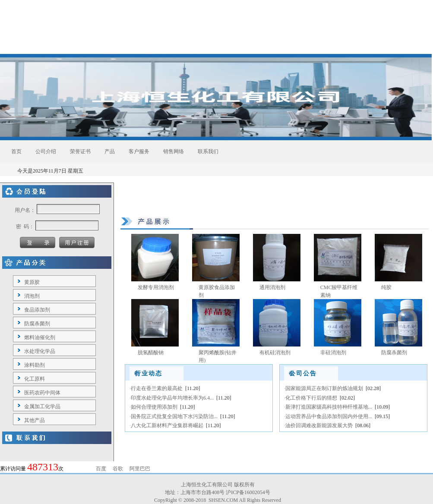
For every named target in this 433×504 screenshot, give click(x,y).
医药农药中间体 (42, 393)
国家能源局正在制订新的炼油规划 (324, 388)
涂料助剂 (35, 365)
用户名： (25, 210)
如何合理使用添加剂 (154, 407)
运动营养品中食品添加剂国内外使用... (329, 416)
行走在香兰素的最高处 (157, 388)
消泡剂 (32, 296)
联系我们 (208, 151)
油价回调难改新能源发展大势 (319, 425)
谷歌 (118, 469)
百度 (101, 469)
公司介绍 (46, 151)
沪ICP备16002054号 (248, 492)
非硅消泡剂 (333, 353)
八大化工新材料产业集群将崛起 (167, 425)
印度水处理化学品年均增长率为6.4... (172, 398)
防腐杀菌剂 (37, 324)
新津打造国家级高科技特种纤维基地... (329, 407)
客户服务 (139, 151)
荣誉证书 (80, 151)
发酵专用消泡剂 (156, 287)
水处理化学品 (40, 351)
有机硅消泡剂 (275, 353)
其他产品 (35, 420)
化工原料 (35, 379)
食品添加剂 (37, 310)
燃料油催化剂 (40, 337)
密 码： (25, 227)
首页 (16, 151)
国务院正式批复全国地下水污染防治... (174, 416)
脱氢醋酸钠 (151, 353)
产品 (110, 151)
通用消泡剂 (272, 287)
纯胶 (386, 287)
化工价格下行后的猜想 (311, 398)
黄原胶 (32, 282)
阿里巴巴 (140, 469)
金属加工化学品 (42, 406)
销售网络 (174, 151)
